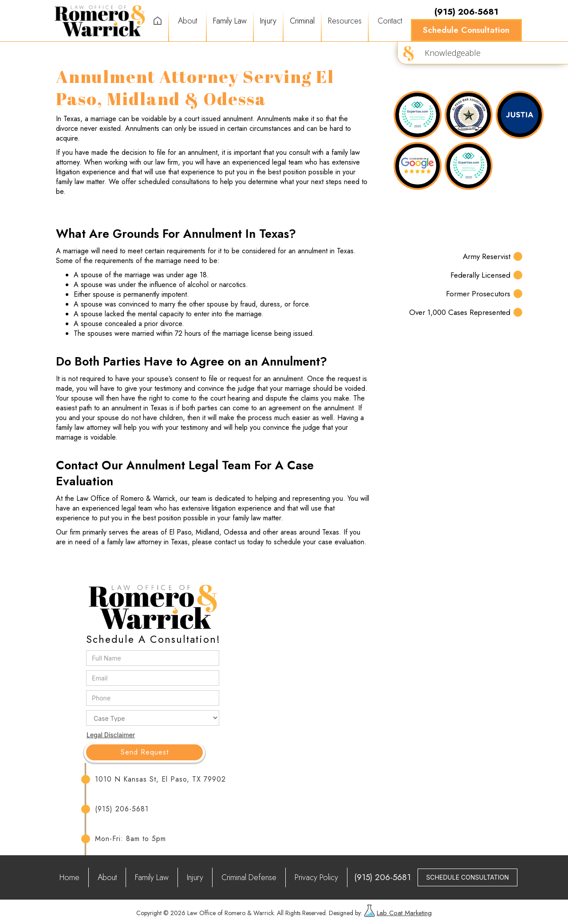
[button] (230, 21)
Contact (390, 21)
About (187, 21)
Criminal (302, 21)
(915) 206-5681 (122, 809)
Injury (268, 21)
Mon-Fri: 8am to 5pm (130, 839)
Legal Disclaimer (111, 735)
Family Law (230, 21)
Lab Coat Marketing (404, 913)
